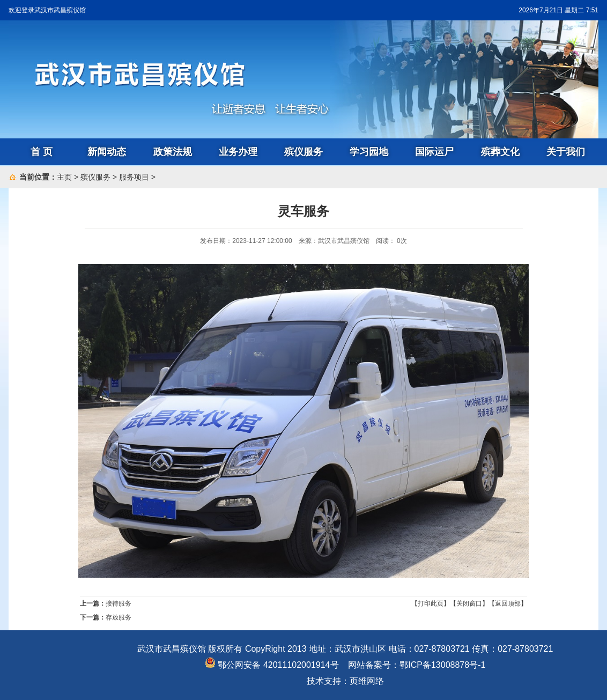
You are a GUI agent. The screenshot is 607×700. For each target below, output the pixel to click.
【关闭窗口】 (469, 603)
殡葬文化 (500, 152)
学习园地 (369, 152)
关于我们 (566, 152)
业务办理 (238, 152)
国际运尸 (434, 152)
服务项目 (134, 177)
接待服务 (119, 603)
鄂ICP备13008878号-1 (442, 665)
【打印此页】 (431, 603)
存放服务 (119, 617)
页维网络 (367, 681)
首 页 (42, 152)
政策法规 (173, 152)
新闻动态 (107, 152)
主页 (64, 177)
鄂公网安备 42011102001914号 (272, 665)
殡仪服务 (303, 152)
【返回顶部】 (508, 603)
